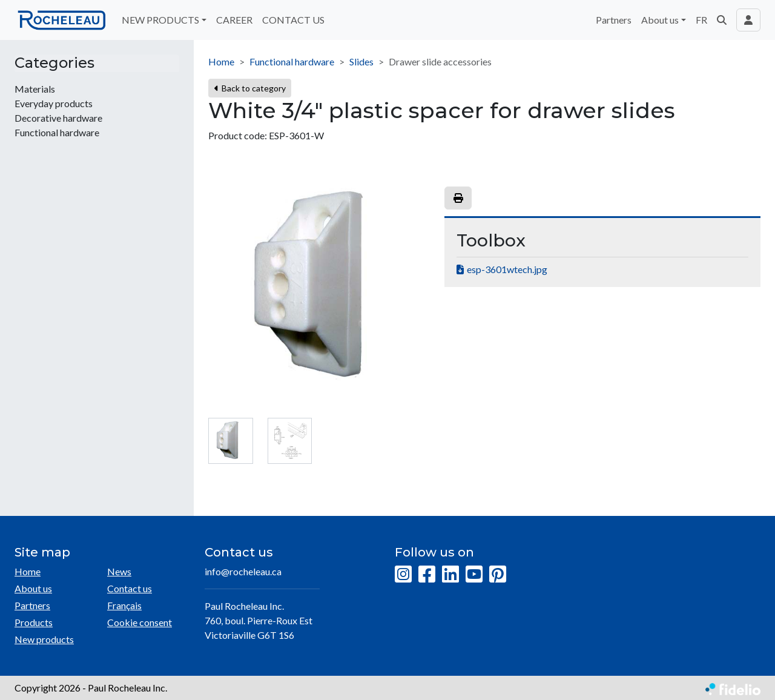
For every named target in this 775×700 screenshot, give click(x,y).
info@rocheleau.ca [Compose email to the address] (243, 571)
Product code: (238, 135)
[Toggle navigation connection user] (748, 20)
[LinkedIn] (450, 575)
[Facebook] (427, 575)
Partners (614, 20)
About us (33, 588)
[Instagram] (403, 575)
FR (701, 20)
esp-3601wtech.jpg (507, 269)
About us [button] (660, 20)
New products (44, 639)
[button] (722, 20)
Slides (361, 61)
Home (221, 61)
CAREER (234, 20)
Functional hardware (292, 61)
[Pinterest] (498, 575)
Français (124, 605)
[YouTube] (474, 575)
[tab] (231, 441)
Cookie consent (140, 622)
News (119, 571)
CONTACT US (293, 20)
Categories (54, 63)
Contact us (130, 588)
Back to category (250, 88)
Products (34, 622)
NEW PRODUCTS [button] (160, 20)
